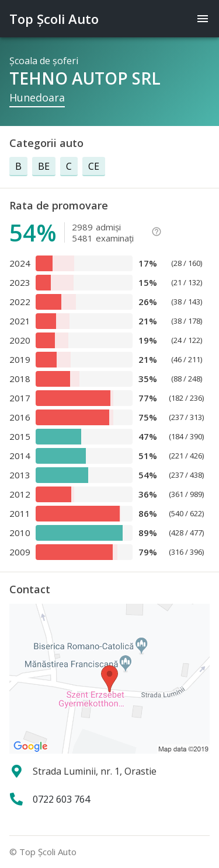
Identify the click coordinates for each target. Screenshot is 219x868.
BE (44, 166)
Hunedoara (37, 97)
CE (94, 166)
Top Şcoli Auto (54, 19)
